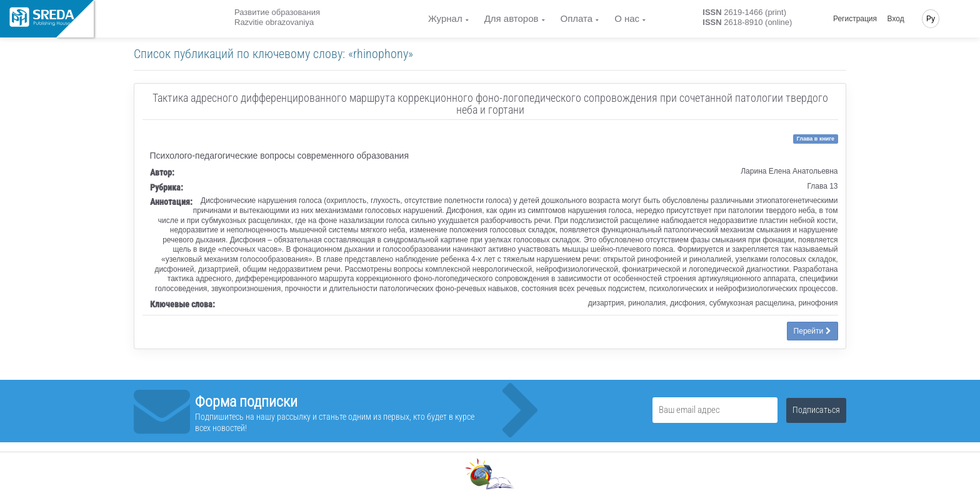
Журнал (445, 18)
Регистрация (855, 19)
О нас (627, 18)
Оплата (577, 18)
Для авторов (512, 18)
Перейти (812, 331)
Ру (931, 19)
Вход (896, 19)
